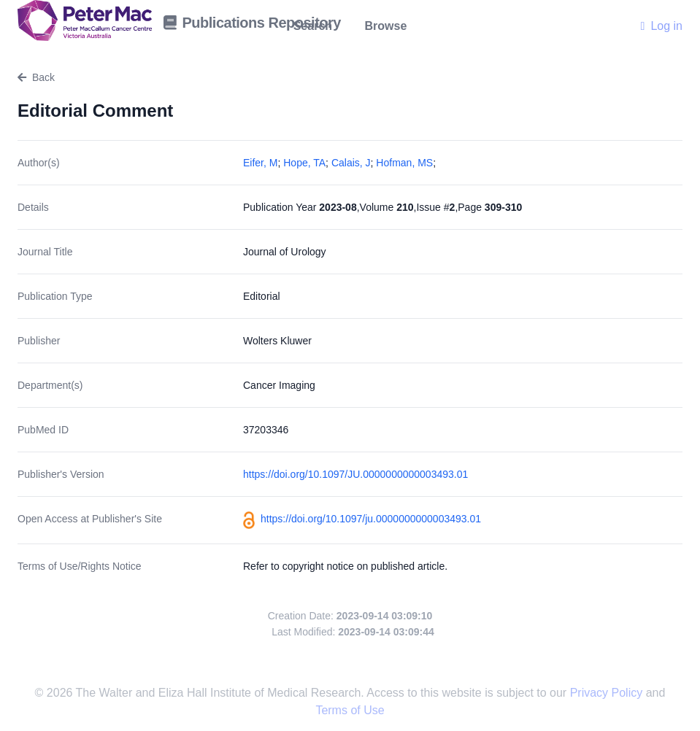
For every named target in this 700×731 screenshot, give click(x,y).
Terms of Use (350, 710)
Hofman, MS (404, 163)
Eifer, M (260, 163)
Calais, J (351, 163)
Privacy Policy (608, 693)
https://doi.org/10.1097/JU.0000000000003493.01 (355, 474)
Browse (386, 26)
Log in (662, 26)
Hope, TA (304, 163)
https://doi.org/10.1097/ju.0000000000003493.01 (371, 519)
